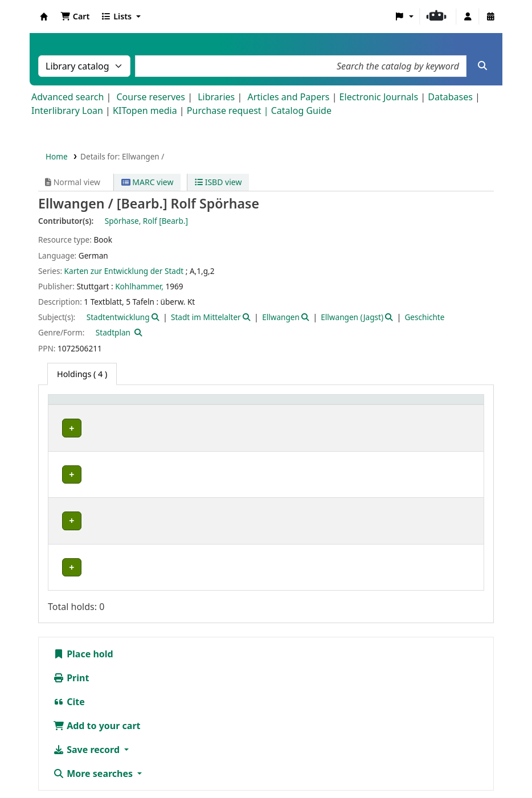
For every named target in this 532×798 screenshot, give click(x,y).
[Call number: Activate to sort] (266, 406)
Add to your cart (97, 662)
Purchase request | (229, 111)
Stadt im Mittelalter (206, 317)
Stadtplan (113, 332)
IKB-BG (71, 479)
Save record (87, 686)
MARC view (148, 182)
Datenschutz (441, 752)
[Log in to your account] (468, 17)
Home (57, 156)
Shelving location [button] (168, 405)
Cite (69, 639)
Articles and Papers (288, 97)
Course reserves (151, 97)
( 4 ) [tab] (82, 374)
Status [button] (321, 405)
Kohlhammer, (139, 286)
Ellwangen (281, 317)
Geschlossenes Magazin (175, 504)
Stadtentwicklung (118, 317)
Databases (450, 97)
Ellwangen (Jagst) (352, 317)
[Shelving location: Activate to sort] (178, 406)
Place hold (83, 591)
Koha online (44, 17)
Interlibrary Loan (67, 111)
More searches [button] (94, 710)
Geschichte (424, 317)
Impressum (380, 752)
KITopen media (145, 111)
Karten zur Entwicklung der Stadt (124, 271)
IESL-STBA (77, 428)
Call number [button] (258, 405)
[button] (75, 17)
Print (71, 615)
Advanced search (67, 97)
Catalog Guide (301, 111)
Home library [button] (79, 405)
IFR (64, 453)
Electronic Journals (379, 97)
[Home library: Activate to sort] (88, 406)
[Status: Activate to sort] (394, 406)
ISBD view (218, 182)
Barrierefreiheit (85, 766)
